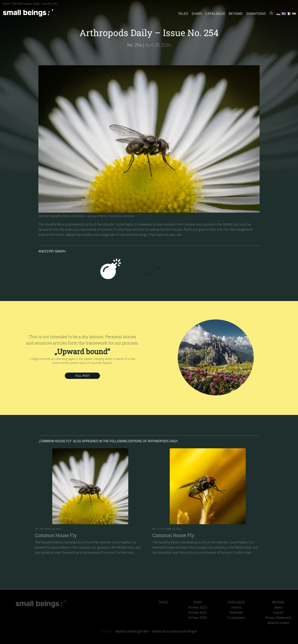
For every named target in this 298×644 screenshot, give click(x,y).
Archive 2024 (198, 612)
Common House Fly (50, 216)
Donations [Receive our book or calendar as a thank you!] (256, 14)
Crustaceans (236, 618)
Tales (183, 14)
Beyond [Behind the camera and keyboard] (236, 14)
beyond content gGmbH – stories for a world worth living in (156, 631)
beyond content (278, 623)
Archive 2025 (198, 618)
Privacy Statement (278, 618)
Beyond (278, 602)
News (278, 607)
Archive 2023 (198, 607)
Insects (236, 607)
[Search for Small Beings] (271, 14)
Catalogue (236, 602)
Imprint (278, 612)
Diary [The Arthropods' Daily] (197, 14)
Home (6, 4)
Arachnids (236, 612)
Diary (198, 602)
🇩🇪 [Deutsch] (279, 14)
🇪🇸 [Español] (294, 14)
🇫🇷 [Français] (289, 14)
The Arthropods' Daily (26, 4)
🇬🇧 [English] (284, 14)
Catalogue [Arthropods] (216, 14)
